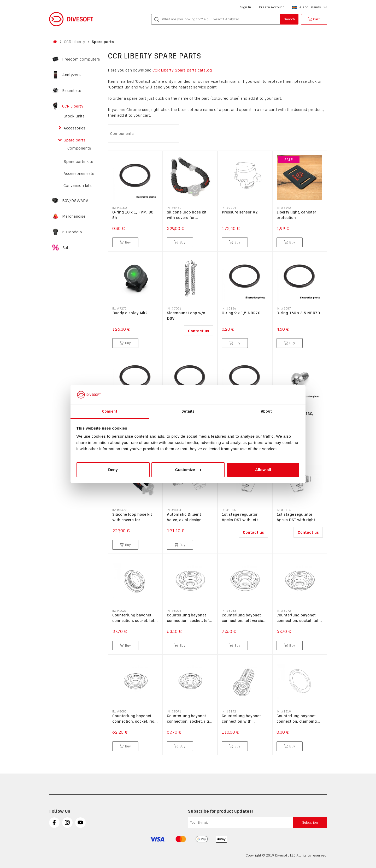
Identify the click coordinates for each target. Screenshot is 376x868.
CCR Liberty (75, 42)
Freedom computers (81, 59)
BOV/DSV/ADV (75, 201)
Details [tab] (188, 411)
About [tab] (266, 411)
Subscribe (310, 822)
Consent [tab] (110, 411)
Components (79, 148)
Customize (188, 470)
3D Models (72, 232)
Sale (66, 248)
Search (289, 19)
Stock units (74, 116)
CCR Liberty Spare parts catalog (182, 70)
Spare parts (103, 42)
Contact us (199, 331)
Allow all (263, 470)
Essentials (72, 91)
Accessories (74, 128)
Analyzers (71, 75)
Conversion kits (78, 186)
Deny (113, 470)
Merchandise (74, 216)
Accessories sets (79, 174)
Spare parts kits (78, 162)
